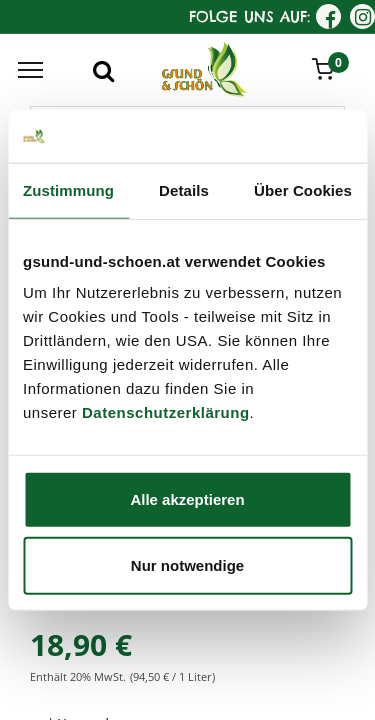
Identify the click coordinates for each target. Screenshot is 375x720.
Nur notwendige (187, 564)
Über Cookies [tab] (303, 189)
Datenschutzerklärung (166, 412)
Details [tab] (184, 189)
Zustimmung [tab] (68, 189)
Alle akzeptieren (187, 499)
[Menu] (30, 70)
